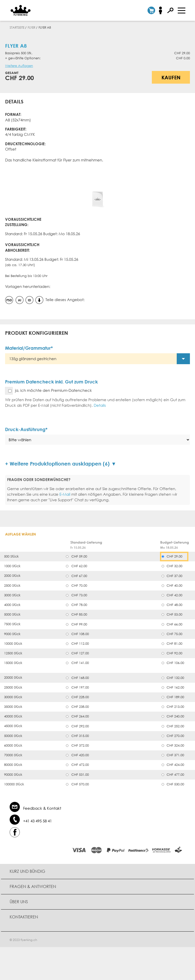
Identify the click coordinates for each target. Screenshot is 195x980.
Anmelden (162, 10)
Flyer (31, 27)
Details (100, 405)
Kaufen (171, 77)
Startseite (17, 27)
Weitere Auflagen (19, 66)
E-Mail (65, 494)
